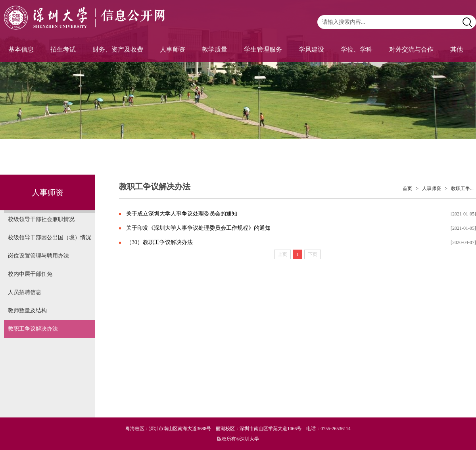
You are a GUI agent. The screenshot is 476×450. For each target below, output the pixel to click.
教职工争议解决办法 (33, 329)
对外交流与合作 (411, 49)
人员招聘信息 (25, 292)
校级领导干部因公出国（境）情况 (50, 237)
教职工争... (462, 188)
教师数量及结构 (27, 311)
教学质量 (215, 49)
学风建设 (311, 49)
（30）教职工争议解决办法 (159, 242)
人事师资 (173, 49)
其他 (457, 49)
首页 (407, 188)
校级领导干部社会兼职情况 (41, 219)
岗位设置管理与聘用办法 (38, 256)
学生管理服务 (263, 49)
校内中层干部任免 (30, 274)
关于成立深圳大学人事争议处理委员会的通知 (182, 214)
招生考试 (63, 49)
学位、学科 (357, 49)
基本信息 (21, 49)
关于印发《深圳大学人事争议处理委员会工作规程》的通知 (198, 228)
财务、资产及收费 (118, 49)
